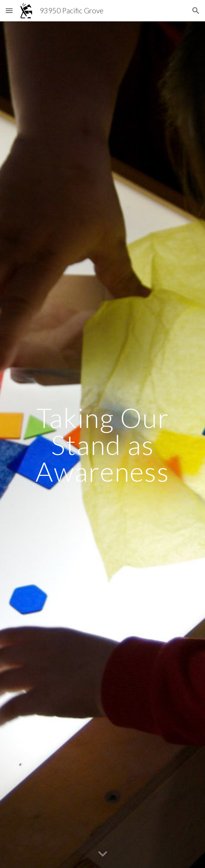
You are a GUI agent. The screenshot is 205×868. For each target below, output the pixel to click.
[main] (102, 445)
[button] (9, 10)
